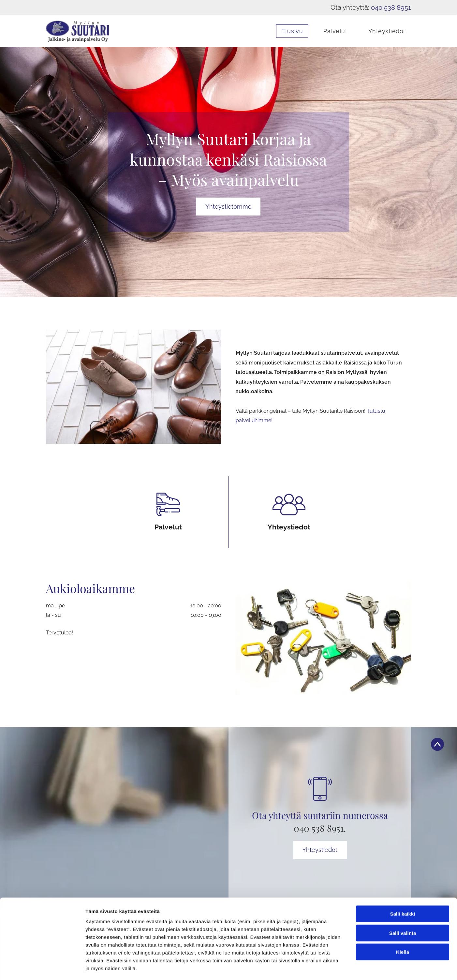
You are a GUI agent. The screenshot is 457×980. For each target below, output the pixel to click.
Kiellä (403, 924)
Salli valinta (403, 905)
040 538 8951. (320, 828)
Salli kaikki (403, 886)
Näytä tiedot (349, 967)
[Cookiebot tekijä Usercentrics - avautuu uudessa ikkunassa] (42, 967)
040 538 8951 (391, 7)
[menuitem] (287, 31)
